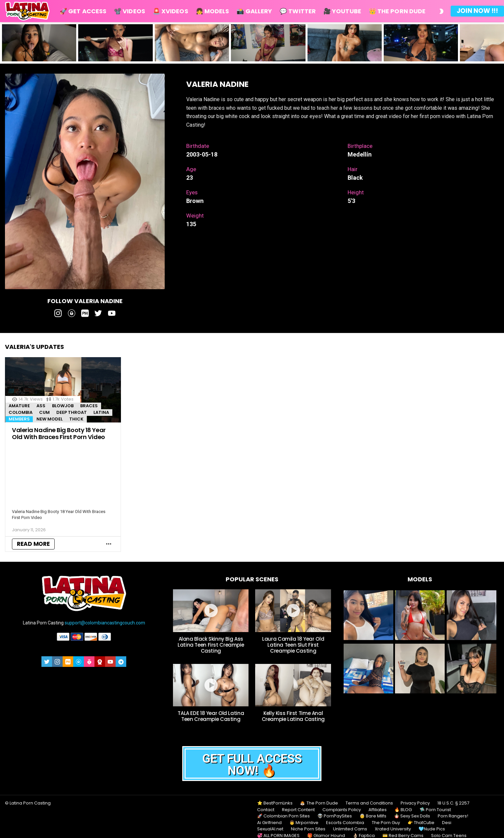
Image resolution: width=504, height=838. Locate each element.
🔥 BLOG (403, 810)
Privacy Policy (415, 803)
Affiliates (378, 810)
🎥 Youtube (342, 11)
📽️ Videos (130, 11)
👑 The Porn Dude (397, 11)
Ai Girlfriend (269, 823)
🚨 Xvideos (170, 11)
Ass (41, 406)
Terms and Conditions (369, 803)
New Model (50, 419)
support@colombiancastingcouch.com (105, 623)
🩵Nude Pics (432, 829)
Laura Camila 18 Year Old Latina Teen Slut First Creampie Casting (293, 645)
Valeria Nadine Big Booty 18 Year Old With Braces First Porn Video (59, 434)
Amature (19, 406)
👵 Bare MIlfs (373, 816)
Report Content (298, 810)
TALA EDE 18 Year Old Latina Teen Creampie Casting (211, 716)
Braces (89, 406)
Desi (447, 823)
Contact (266, 810)
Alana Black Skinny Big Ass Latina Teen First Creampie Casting (211, 645)
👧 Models (213, 11)
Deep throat (72, 412)
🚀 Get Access (83, 11)
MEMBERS (19, 419)
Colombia (21, 412)
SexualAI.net (270, 829)
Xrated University (393, 829)
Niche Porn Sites (308, 829)
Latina (101, 412)
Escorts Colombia (345, 823)
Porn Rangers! (453, 816)
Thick (76, 419)
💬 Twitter (298, 11)
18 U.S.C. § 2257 (453, 803)
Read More (33, 544)
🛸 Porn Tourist (435, 810)
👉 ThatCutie (421, 823)
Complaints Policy (342, 810)
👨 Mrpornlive (304, 823)
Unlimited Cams (350, 829)
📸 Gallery (254, 11)
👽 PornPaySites (335, 816)
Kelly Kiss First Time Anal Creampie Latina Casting (293, 716)
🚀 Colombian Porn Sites (283, 816)
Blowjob (63, 406)
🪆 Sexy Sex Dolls (412, 816)
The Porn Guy (386, 823)
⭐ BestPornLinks (275, 803)
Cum (44, 412)
